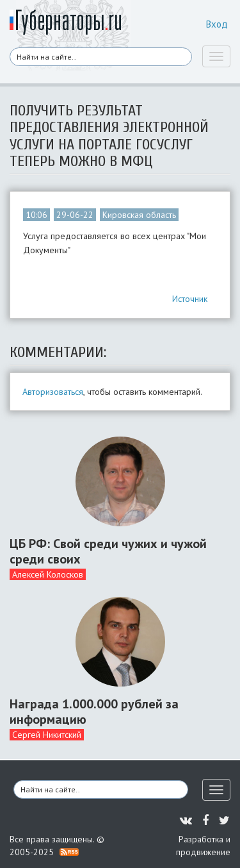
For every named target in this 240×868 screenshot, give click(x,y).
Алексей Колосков (48, 574)
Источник (190, 299)
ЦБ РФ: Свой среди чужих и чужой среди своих (108, 551)
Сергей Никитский (47, 735)
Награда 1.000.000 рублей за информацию (94, 712)
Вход (217, 24)
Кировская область (139, 215)
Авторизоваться (53, 392)
